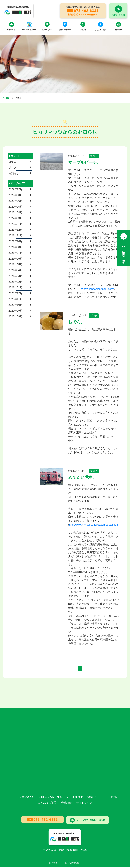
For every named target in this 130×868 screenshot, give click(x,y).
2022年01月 (15, 225)
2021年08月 (15, 248)
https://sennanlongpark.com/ (97, 290)
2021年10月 (15, 243)
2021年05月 (15, 266)
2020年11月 (15, 300)
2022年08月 (15, 196)
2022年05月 (15, 208)
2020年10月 (15, 306)
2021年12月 (15, 231)
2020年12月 (15, 295)
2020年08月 (15, 318)
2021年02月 (15, 283)
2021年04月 (15, 272)
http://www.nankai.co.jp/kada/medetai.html (94, 526)
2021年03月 (15, 277)
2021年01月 (15, 289)
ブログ (12, 169)
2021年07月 (15, 254)
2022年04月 (15, 214)
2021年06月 (15, 260)
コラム (12, 163)
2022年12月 (15, 191)
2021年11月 (15, 237)
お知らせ (14, 175)
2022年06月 (15, 202)
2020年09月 (15, 312)
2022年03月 (15, 220)
